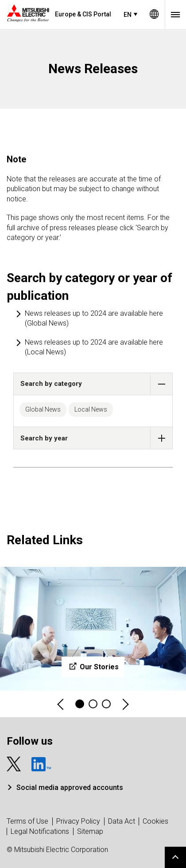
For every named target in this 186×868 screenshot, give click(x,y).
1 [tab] (80, 704)
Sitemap (90, 831)
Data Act (122, 821)
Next (125, 704)
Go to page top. (175, 857)
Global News (43, 409)
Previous (61, 704)
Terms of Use (27, 821)
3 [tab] (106, 704)
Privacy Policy (78, 821)
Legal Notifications (40, 831)
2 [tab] (93, 704)
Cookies (155, 821)
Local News (91, 409)
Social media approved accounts (70, 787)
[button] (161, 384)
